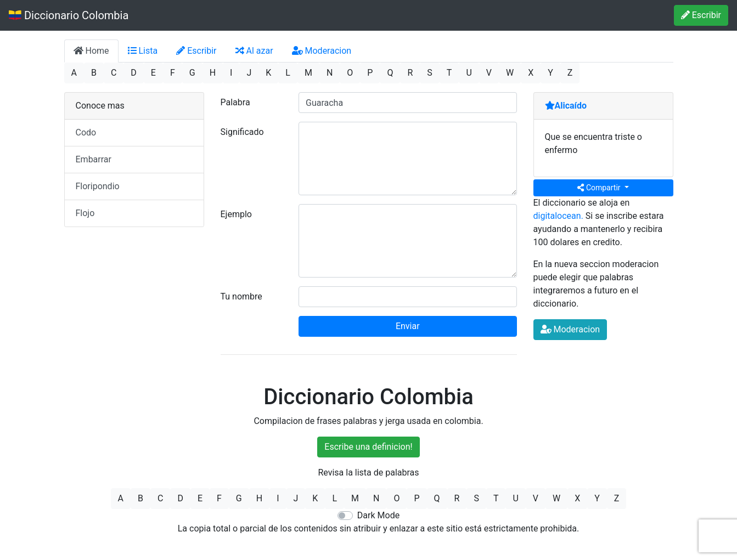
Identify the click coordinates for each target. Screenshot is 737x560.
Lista (143, 51)
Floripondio (98, 186)
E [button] (153, 73)
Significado (242, 132)
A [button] (74, 73)
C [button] (114, 73)
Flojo (85, 213)
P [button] (370, 73)
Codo (86, 132)
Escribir (701, 15)
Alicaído (566, 106)
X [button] (531, 73)
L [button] (288, 73)
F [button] (173, 73)
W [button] (510, 73)
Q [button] (390, 73)
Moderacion (322, 51)
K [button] (268, 73)
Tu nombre (241, 296)
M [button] (308, 73)
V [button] (489, 73)
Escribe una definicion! (368, 447)
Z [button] (570, 73)
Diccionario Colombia (69, 15)
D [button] (134, 73)
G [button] (192, 73)
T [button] (449, 73)
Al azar (254, 51)
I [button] (231, 73)
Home (91, 51)
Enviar (408, 326)
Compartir (600, 188)
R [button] (410, 73)
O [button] (350, 73)
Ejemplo (236, 214)
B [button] (94, 73)
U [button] (469, 73)
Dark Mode (378, 515)
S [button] (430, 73)
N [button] (330, 73)
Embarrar (94, 159)
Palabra (235, 102)
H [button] (213, 73)
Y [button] (550, 73)
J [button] (249, 73)
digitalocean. (558, 216)
